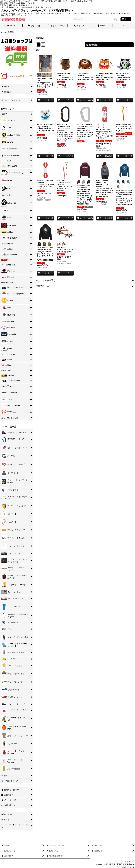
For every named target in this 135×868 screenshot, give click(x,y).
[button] (124, 26)
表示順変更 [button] (92, 45)
